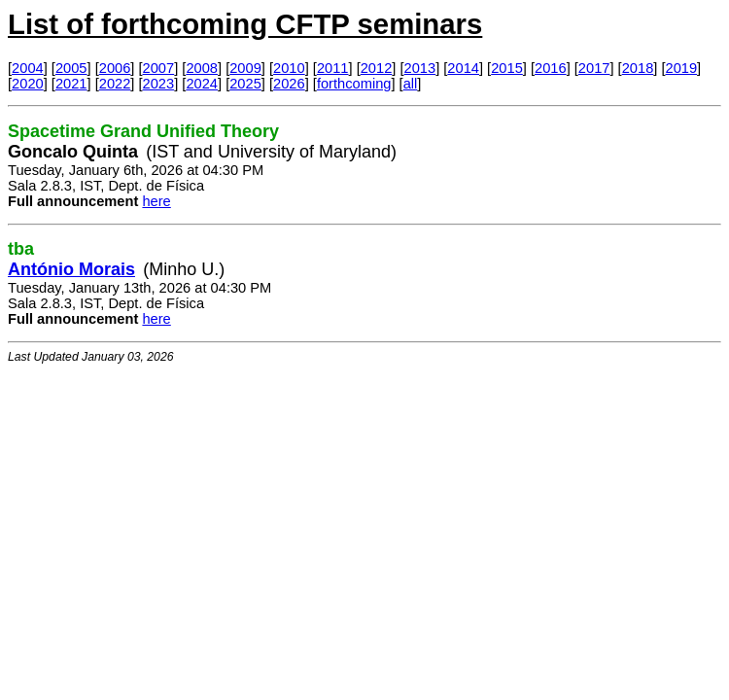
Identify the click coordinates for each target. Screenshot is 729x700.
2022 (115, 84)
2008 (202, 68)
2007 (159, 68)
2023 (159, 84)
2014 (463, 68)
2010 (289, 68)
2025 (245, 84)
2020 (28, 84)
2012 (377, 68)
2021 (71, 84)
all (411, 84)
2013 (420, 68)
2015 (507, 68)
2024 (202, 84)
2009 (245, 68)
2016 (551, 68)
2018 (638, 68)
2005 (71, 68)
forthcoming (354, 84)
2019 (682, 68)
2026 (289, 84)
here (156, 201)
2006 (115, 68)
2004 (28, 68)
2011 (333, 68)
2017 (594, 68)
